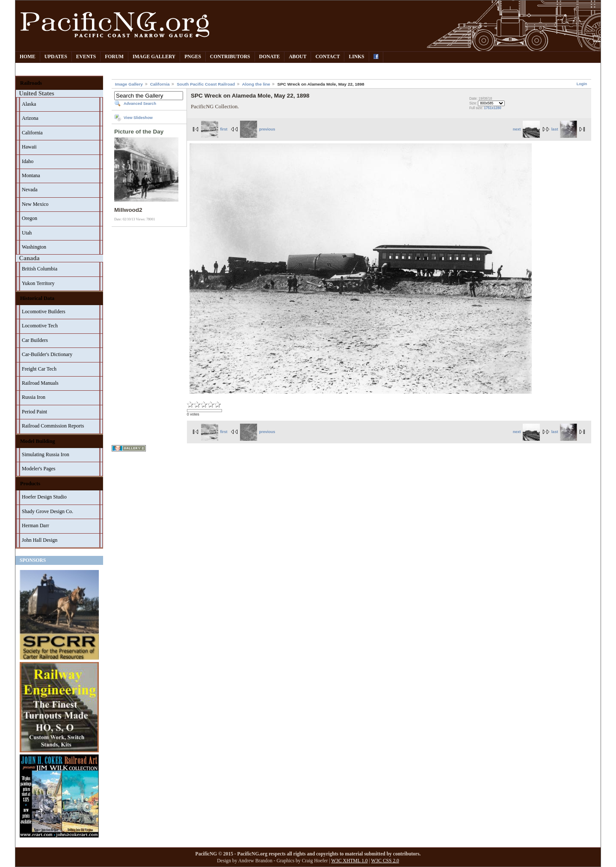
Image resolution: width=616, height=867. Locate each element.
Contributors (230, 57)
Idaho (28, 161)
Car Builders (35, 340)
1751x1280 (493, 108)
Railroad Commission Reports (53, 426)
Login (582, 84)
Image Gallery (154, 57)
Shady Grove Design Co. (47, 511)
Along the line (256, 84)
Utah (27, 233)
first (214, 129)
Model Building (38, 441)
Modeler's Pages (38, 469)
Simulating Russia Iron (46, 454)
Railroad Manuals (40, 383)
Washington (34, 247)
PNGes (193, 57)
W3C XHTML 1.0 (349, 861)
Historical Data (37, 298)
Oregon (30, 218)
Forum (114, 57)
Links (356, 57)
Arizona (30, 118)
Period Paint (34, 412)
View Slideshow (138, 118)
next (526, 129)
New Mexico (35, 204)
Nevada (30, 190)
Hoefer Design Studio (44, 497)
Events (86, 57)
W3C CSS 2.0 (385, 861)
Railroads (31, 83)
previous (258, 129)
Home (28, 57)
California (32, 133)
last (564, 129)
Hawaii (29, 147)
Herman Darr (36, 526)
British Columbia (40, 269)
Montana (31, 175)
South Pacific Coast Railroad (206, 84)
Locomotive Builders (44, 312)
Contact (327, 57)
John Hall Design (40, 540)
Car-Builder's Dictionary (47, 354)
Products (30, 484)
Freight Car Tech (39, 369)
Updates (56, 57)
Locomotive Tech (40, 326)
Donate (270, 57)
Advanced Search (140, 104)
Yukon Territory (38, 283)
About (298, 57)
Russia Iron (34, 397)
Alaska (29, 104)
